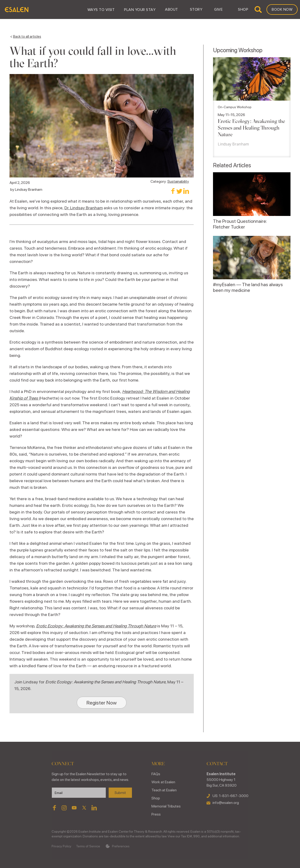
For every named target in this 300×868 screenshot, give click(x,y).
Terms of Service (88, 846)
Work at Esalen (163, 782)
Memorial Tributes (166, 806)
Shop (156, 798)
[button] (101, 9)
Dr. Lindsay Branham (84, 208)
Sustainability (178, 181)
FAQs (156, 774)
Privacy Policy (61, 846)
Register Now (102, 703)
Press (156, 814)
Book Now (282, 9)
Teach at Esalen (164, 790)
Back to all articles (27, 37)
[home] (17, 9)
